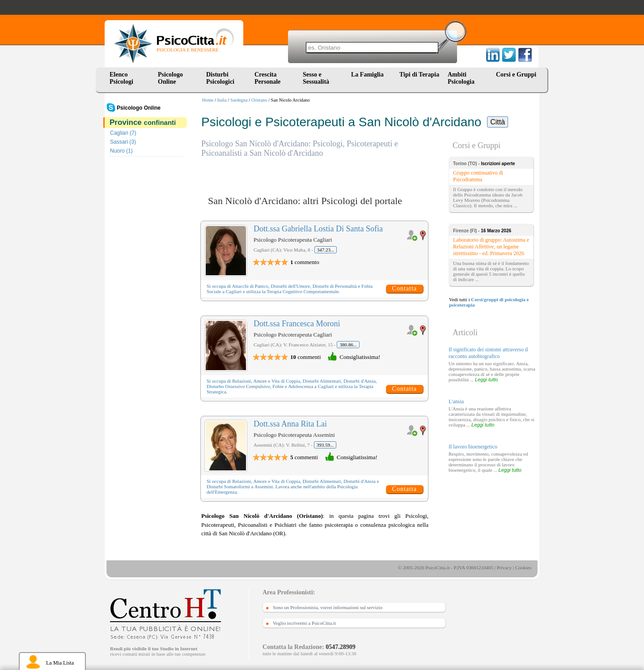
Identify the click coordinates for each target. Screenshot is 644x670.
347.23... (326, 250)
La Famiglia (369, 75)
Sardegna (239, 100)
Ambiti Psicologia (461, 78)
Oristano (259, 100)
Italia (222, 100)
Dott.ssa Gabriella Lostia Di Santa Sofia (318, 229)
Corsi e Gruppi (516, 75)
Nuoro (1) (121, 151)
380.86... (348, 345)
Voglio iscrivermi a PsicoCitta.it (304, 623)
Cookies (523, 568)
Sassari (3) (123, 142)
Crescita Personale (267, 78)
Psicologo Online (170, 78)
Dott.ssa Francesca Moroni (297, 324)
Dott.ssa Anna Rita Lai (290, 424)
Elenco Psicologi (121, 78)
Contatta (405, 288)
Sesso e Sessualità (316, 78)
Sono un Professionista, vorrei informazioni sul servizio (328, 607)
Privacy (504, 568)
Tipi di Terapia (419, 75)
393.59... (325, 445)
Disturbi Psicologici (220, 78)
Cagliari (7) (123, 133)
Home (208, 100)
